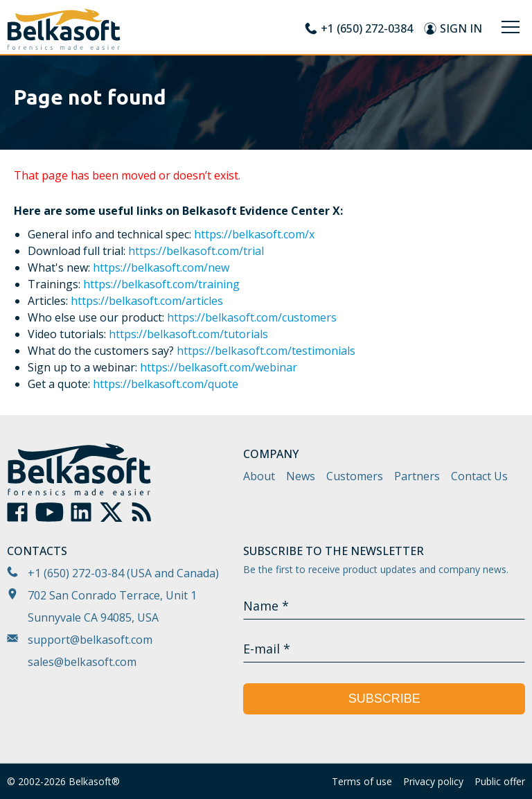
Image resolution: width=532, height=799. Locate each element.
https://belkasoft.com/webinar (219, 367)
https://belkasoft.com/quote (166, 384)
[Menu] (511, 27)
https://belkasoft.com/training (161, 284)
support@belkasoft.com (90, 640)
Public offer (500, 781)
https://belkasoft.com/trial (196, 251)
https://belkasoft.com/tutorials (188, 334)
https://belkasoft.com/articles (147, 301)
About (259, 476)
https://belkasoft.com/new (161, 267)
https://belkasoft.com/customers (252, 317)
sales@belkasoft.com (82, 662)
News (301, 476)
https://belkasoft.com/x (254, 234)
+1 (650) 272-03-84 (76, 573)
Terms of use (362, 781)
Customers (355, 476)
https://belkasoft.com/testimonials (266, 351)
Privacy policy (433, 781)
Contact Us (479, 476)
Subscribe (384, 699)
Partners (417, 476)
